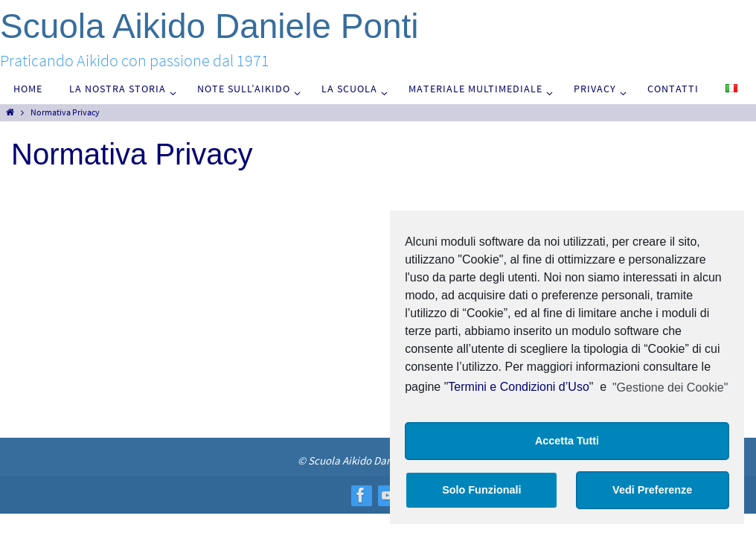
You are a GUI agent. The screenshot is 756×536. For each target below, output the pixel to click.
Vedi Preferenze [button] (652, 490)
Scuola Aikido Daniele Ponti (209, 26)
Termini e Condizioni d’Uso (518, 387)
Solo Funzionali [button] (481, 490)
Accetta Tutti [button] (567, 441)
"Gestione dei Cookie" (670, 387)
